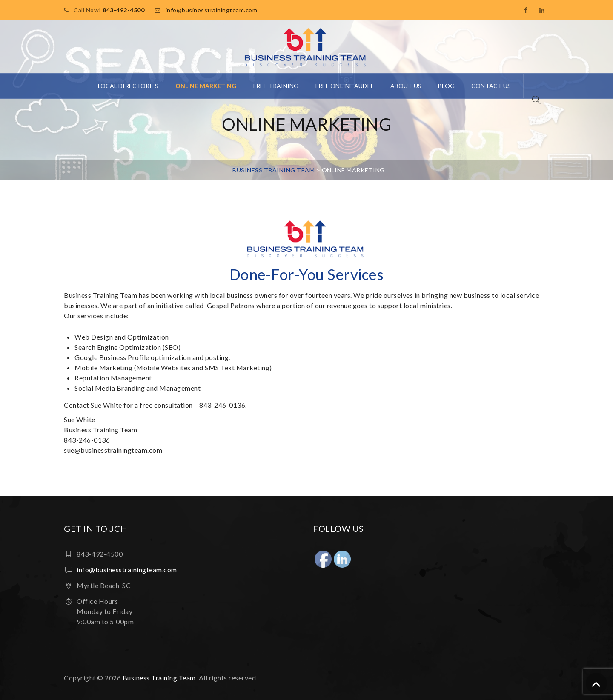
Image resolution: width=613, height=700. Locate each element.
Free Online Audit (345, 86)
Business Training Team (159, 678)
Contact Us (491, 86)
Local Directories (128, 86)
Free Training (276, 86)
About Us (406, 86)
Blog (446, 86)
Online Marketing (206, 86)
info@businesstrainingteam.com (212, 10)
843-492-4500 (123, 10)
